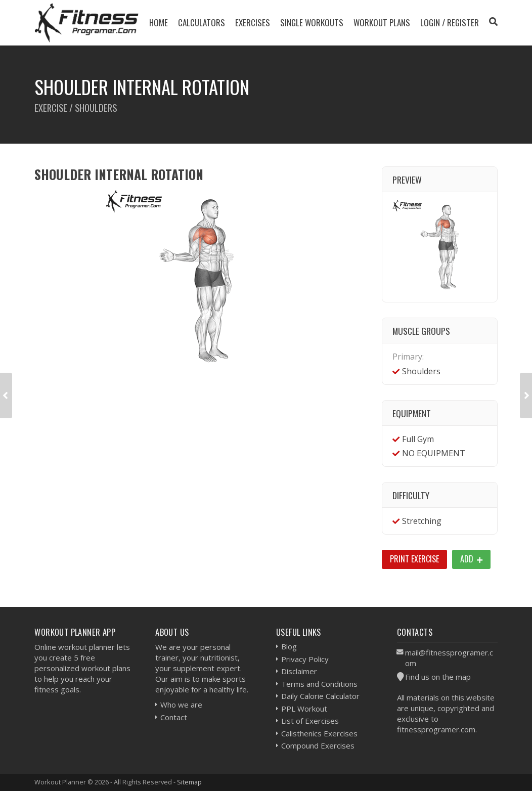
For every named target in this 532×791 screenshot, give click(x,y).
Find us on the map (438, 677)
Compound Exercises (318, 745)
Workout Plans (382, 23)
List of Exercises (310, 721)
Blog (289, 646)
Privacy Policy (305, 659)
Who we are (181, 705)
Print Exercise (414, 559)
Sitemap (189, 782)
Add (471, 559)
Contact (174, 717)
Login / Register (450, 23)
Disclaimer (299, 671)
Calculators (202, 23)
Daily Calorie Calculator (320, 696)
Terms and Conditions (319, 684)
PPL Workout (304, 709)
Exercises (253, 23)
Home (159, 23)
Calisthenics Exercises (319, 733)
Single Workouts (312, 23)
